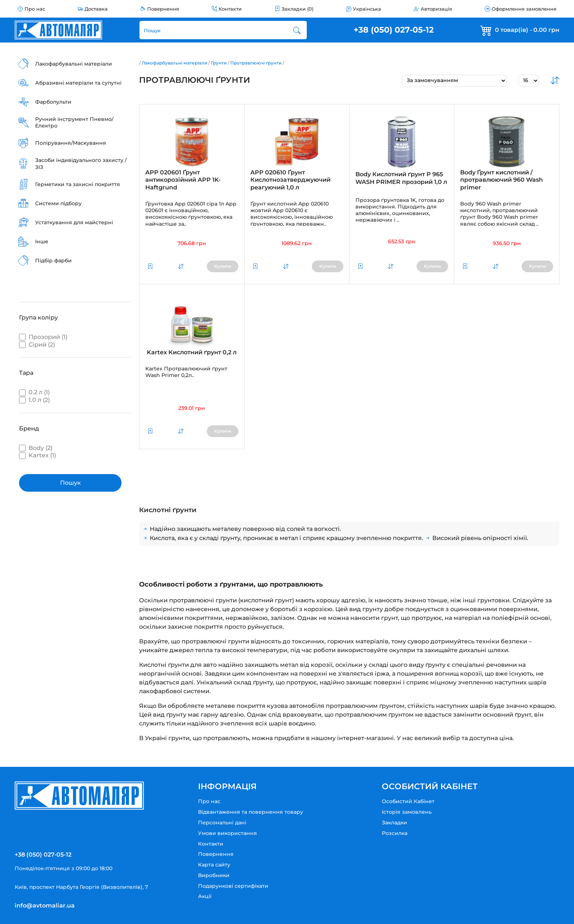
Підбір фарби (53, 260)
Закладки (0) (297, 9)
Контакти (230, 9)
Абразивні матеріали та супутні (78, 83)
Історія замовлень (407, 812)
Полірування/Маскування (71, 143)
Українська (367, 9)
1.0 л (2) (34, 400)
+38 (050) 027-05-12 (394, 30)
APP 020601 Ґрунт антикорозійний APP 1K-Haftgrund (183, 180)
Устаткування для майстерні (74, 222)
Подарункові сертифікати (233, 886)
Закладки (394, 823)
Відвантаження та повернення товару (251, 812)
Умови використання (228, 833)
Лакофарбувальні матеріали (74, 64)
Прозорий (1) (43, 337)
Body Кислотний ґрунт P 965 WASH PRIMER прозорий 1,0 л (401, 178)
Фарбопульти (53, 102)
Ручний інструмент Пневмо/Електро (74, 122)
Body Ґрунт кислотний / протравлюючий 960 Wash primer (502, 180)
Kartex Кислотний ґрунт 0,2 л (192, 352)
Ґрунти (219, 63)
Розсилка (395, 833)
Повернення (163, 9)
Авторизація (436, 9)
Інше (42, 241)
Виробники (214, 875)
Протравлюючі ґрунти (256, 63)
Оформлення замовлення (524, 9)
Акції (205, 896)
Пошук (70, 483)
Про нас (35, 9)
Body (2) (36, 448)
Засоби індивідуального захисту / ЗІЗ (81, 163)
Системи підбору (58, 203)
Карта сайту (214, 865)
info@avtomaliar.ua (45, 905)
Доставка (96, 9)
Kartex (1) (38, 455)
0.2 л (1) (34, 392)
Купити (223, 266)
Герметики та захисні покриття (78, 184)
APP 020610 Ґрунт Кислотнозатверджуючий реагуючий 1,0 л (290, 180)
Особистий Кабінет (408, 801)
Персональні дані (222, 823)
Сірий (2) (37, 345)
